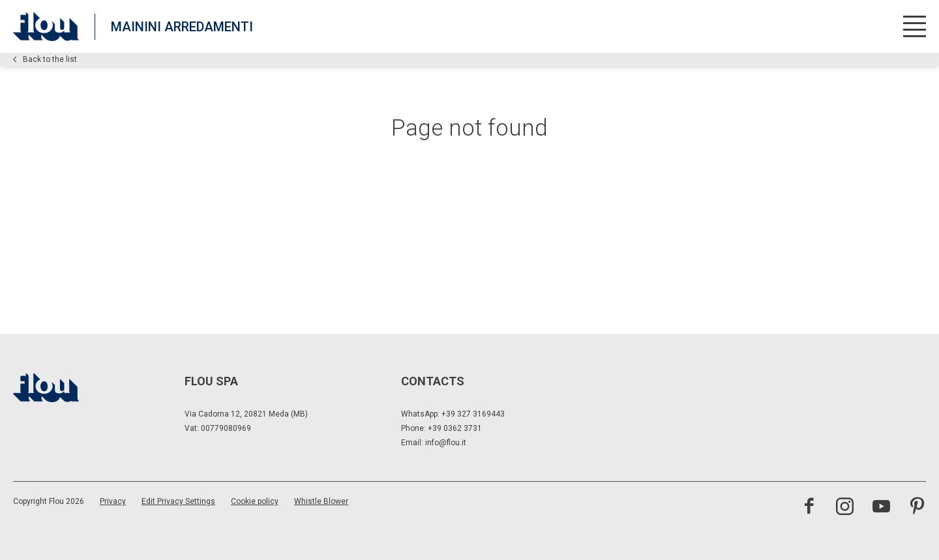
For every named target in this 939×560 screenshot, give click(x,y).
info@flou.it (446, 443)
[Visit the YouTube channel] (881, 508)
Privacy (113, 501)
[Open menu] (915, 26)
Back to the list (45, 59)
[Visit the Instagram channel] (845, 508)
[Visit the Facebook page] (809, 508)
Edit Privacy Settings (178, 501)
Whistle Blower (321, 501)
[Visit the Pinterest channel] (917, 508)
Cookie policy (255, 501)
